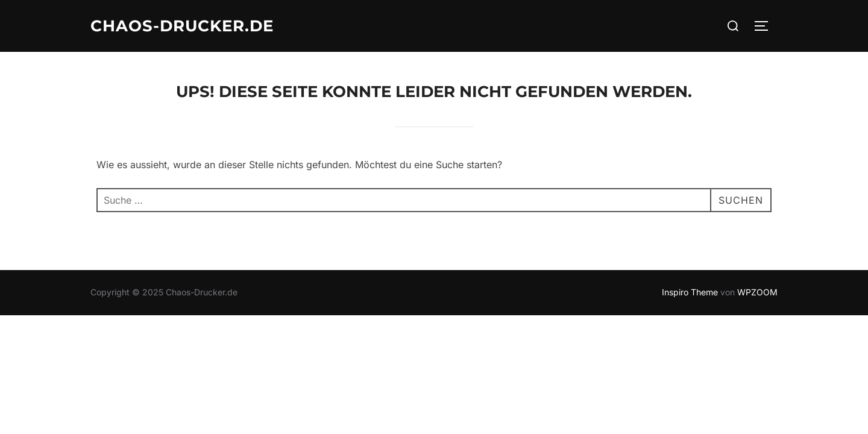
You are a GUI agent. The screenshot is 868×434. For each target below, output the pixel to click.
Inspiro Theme (690, 292)
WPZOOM (757, 292)
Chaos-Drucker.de (182, 26)
